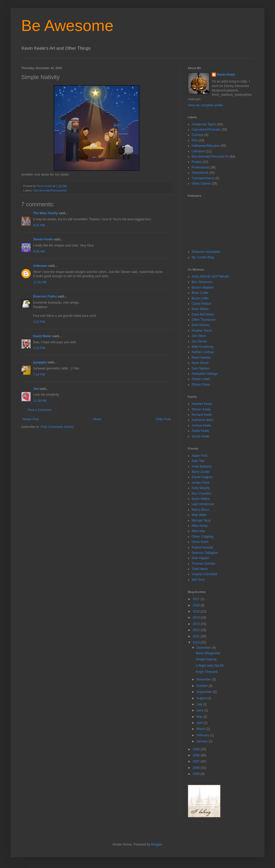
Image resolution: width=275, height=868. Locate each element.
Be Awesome (67, 26)
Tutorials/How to (203, 178)
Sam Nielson (201, 368)
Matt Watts (199, 515)
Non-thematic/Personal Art (50, 190)
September (205, 692)
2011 (197, 636)
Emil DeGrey (201, 325)
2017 (197, 599)
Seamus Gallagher (205, 553)
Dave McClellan (203, 314)
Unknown (40, 266)
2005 (197, 774)
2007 (197, 761)
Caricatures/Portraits (206, 130)
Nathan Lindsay (203, 352)
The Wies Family (45, 213)
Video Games (201, 184)
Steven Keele (43, 239)
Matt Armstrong (202, 347)
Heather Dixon (202, 331)
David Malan (42, 336)
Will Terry (198, 580)
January (203, 741)
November (204, 679)
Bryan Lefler (200, 298)
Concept (198, 135)
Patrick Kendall (202, 547)
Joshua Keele (201, 426)
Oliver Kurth (200, 542)
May (200, 717)
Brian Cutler (200, 293)
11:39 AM (40, 401)
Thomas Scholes (203, 564)
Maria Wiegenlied (208, 653)
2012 (197, 630)
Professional (200, 167)
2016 (197, 605)
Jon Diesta (199, 341)
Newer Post (31, 419)
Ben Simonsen (202, 282)
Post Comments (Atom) (57, 427)
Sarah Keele (200, 431)
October (203, 686)
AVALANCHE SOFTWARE (210, 277)
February (203, 735)
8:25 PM (39, 225)
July (200, 704)
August (202, 698)
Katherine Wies (202, 420)
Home (97, 419)
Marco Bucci (200, 510)
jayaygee (40, 362)
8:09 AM (39, 252)
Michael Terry (201, 520)
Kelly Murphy (201, 488)
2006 (197, 768)
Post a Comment (40, 410)
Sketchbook (200, 173)
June (200, 710)
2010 (197, 642)
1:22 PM (39, 322)
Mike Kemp (200, 526)
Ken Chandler (201, 494)
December (204, 648)
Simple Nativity (206, 659)
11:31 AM (40, 282)
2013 (197, 624)
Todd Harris (200, 569)
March (201, 729)
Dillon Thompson (204, 320)
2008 (197, 755)
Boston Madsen (203, 287)
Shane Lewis (201, 379)
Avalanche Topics (204, 124)
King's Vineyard (207, 672)
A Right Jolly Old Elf (210, 666)
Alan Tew (198, 461)
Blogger (156, 844)
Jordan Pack (201, 483)
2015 (197, 611)
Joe (36, 389)
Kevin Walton (201, 499)
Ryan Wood (200, 363)
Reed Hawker (201, 358)
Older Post (163, 419)
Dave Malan (200, 309)
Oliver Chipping (203, 537)
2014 (197, 618)
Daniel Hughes (202, 477)
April (200, 723)
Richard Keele (202, 415)
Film (195, 140)
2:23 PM (39, 348)
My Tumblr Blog (203, 257)
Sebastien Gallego (205, 374)
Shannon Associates (206, 252)
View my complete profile (205, 105)
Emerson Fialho (45, 296)
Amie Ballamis (202, 467)
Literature (198, 151)
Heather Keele (202, 404)
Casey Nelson (202, 304)
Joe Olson (199, 336)
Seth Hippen (200, 558)
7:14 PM (39, 374)
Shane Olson (201, 385)
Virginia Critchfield (205, 574)
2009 (197, 749)
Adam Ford (200, 456)
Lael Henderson (203, 504)
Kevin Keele (226, 75)
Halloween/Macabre (206, 146)
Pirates (197, 162)
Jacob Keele (200, 436)
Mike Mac (198, 531)
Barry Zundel (201, 472)
